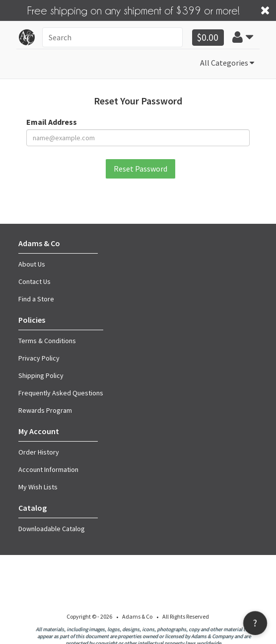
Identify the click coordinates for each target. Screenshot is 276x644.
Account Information (48, 468)
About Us (32, 263)
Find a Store (36, 298)
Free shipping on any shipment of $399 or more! (134, 9)
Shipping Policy (41, 374)
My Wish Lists (38, 486)
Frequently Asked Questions (61, 392)
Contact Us (34, 280)
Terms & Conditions (47, 340)
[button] (243, 37)
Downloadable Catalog (52, 528)
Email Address (52, 121)
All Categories (227, 62)
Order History (39, 451)
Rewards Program (45, 409)
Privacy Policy (39, 357)
